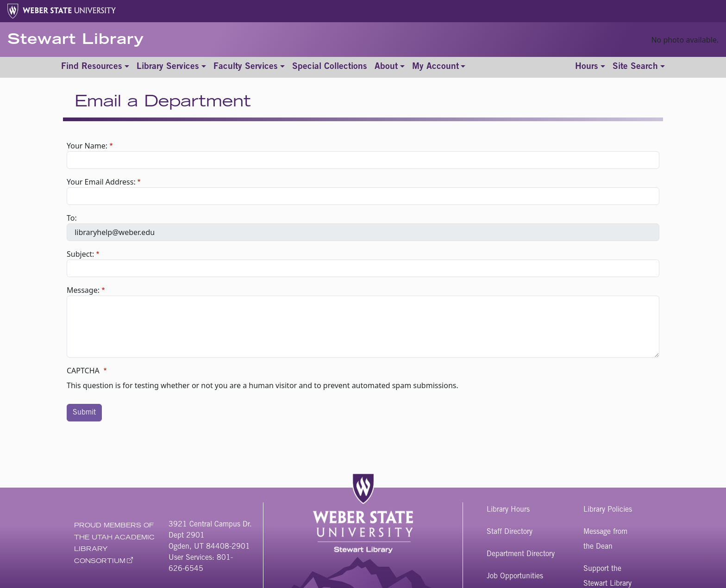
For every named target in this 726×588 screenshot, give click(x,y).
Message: (83, 290)
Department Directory (521, 554)
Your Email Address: (101, 182)
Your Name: (87, 146)
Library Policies (608, 510)
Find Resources (92, 67)
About (386, 67)
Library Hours (508, 510)
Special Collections (330, 67)
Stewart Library (76, 41)
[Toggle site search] (639, 67)
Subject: (80, 254)
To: (72, 218)
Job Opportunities (515, 576)
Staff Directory (510, 532)
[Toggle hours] (590, 67)
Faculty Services (246, 67)
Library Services (168, 67)
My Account (435, 67)
